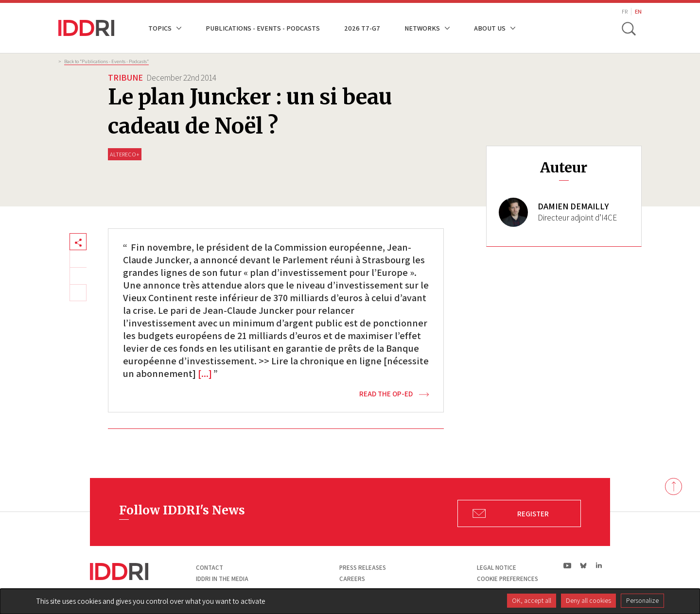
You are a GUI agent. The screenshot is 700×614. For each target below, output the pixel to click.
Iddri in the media (222, 579)
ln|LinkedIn (599, 566)
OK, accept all (532, 600)
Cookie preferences (507, 579)
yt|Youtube (568, 565)
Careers (352, 579)
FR (625, 11)
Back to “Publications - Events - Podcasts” (106, 61)
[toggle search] (629, 28)
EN (638, 11)
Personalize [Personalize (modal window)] (642, 600)
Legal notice (497, 568)
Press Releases (363, 568)
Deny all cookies (588, 600)
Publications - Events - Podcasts (263, 28)
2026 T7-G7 (362, 28)
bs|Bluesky (584, 565)
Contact (210, 568)
